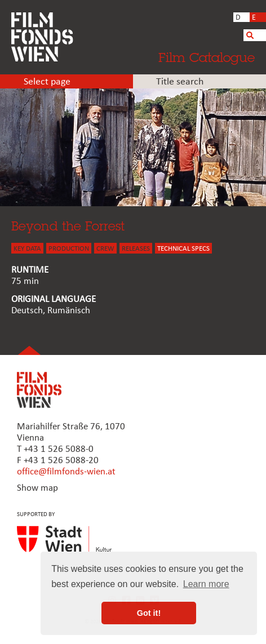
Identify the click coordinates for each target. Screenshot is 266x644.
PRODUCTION (69, 249)
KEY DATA (27, 249)
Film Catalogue (207, 57)
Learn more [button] (206, 584)
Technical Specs (183, 249)
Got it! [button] (149, 613)
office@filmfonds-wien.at (66, 472)
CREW (105, 249)
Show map (37, 488)
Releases (136, 249)
